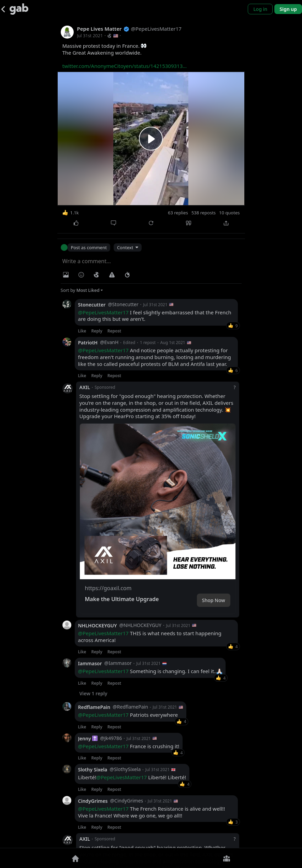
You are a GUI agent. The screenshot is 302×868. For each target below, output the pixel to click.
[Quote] (189, 223)
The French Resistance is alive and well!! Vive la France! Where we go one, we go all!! (152, 812)
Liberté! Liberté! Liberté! (132, 777)
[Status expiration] (127, 275)
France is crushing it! (129, 746)
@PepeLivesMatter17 (103, 312)
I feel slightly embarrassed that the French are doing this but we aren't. (155, 316)
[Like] (76, 223)
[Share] (226, 223)
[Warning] (112, 275)
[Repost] (151, 223)
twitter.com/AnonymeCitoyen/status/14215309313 (125, 66)
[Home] (76, 858)
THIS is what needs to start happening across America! (150, 637)
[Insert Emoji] (81, 275)
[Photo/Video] (66, 275)
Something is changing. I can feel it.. (150, 671)
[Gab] (19, 9)
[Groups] (227, 858)
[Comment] (114, 223)
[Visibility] (97, 275)
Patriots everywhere (128, 715)
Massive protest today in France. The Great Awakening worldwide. (125, 56)
